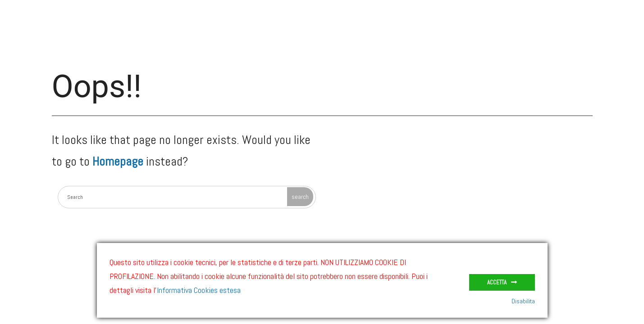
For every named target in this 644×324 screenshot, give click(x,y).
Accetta (497, 282)
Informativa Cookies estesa (199, 290)
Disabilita (523, 301)
